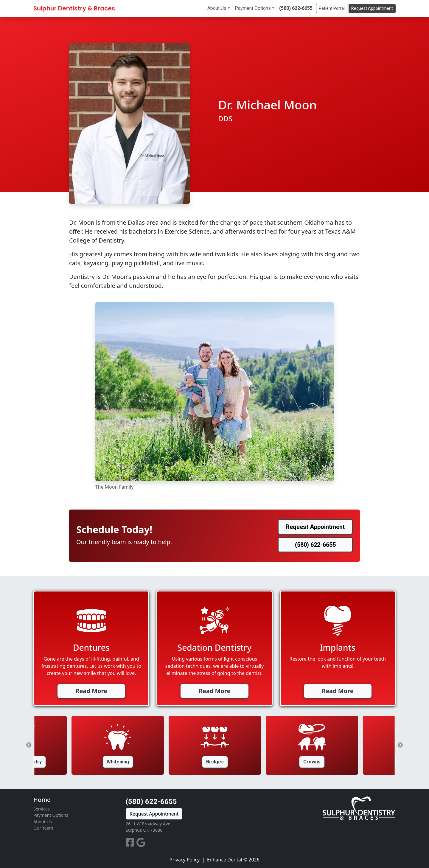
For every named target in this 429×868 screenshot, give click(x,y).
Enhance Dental (225, 860)
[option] (215, 745)
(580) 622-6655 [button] (315, 545)
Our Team (43, 828)
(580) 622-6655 (296, 8)
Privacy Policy (185, 860)
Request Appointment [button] (372, 8)
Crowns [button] (312, 762)
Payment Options (253, 8)
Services (42, 809)
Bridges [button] (215, 762)
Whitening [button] (118, 762)
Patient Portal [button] (332, 8)
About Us (217, 8)
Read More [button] (91, 691)
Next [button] (400, 745)
